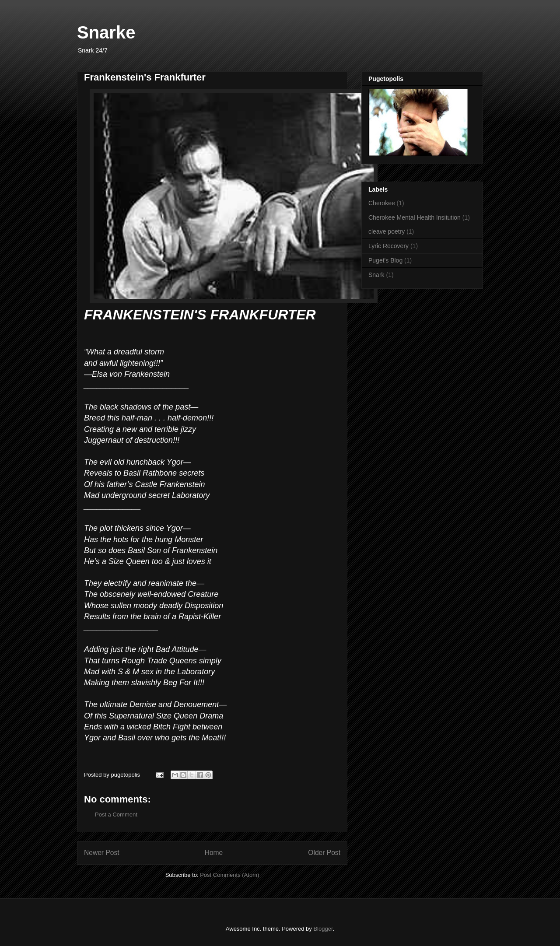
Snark (376, 275)
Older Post (324, 853)
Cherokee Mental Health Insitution (415, 217)
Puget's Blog (385, 260)
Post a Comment (116, 815)
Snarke (106, 32)
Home (214, 853)
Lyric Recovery (388, 246)
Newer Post (102, 853)
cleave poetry (387, 231)
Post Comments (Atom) (229, 875)
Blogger (323, 929)
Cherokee (382, 203)
